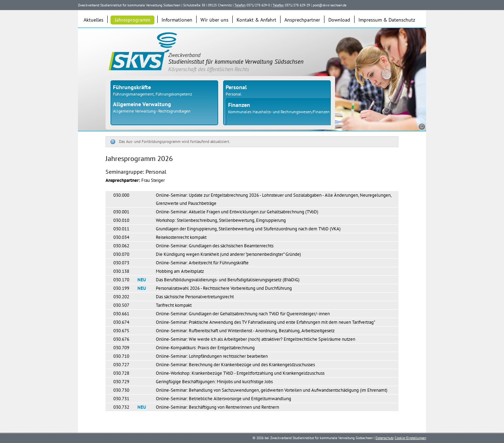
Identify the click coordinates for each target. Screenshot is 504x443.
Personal (234, 94)
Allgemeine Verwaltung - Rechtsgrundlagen (152, 111)
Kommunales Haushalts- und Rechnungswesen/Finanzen (279, 112)
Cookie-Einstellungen (410, 438)
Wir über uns (214, 20)
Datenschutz (384, 438)
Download (339, 20)
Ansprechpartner (302, 20)
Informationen (177, 20)
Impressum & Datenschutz (387, 20)
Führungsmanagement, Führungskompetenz (152, 94)
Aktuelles (94, 20)
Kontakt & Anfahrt (256, 20)
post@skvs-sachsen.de (330, 5)
